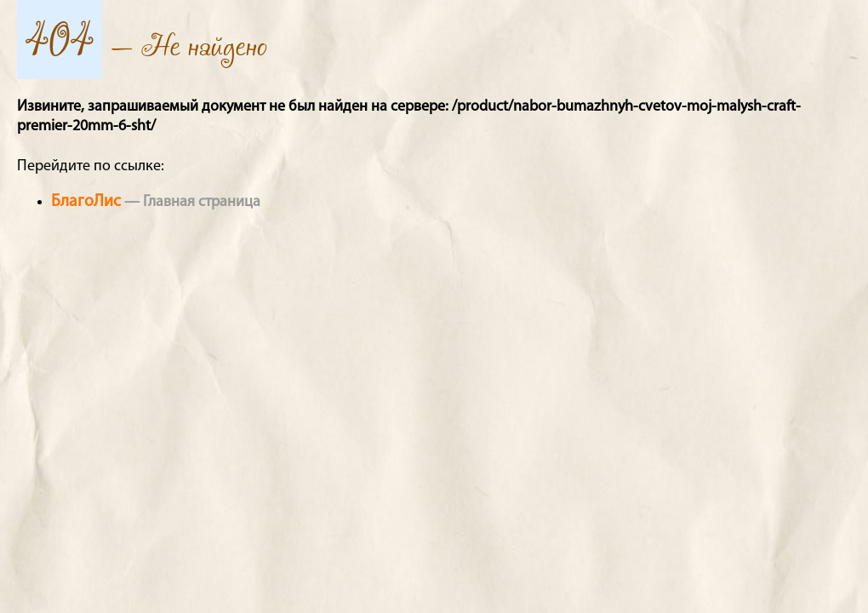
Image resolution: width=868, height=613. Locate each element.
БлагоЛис (86, 202)
